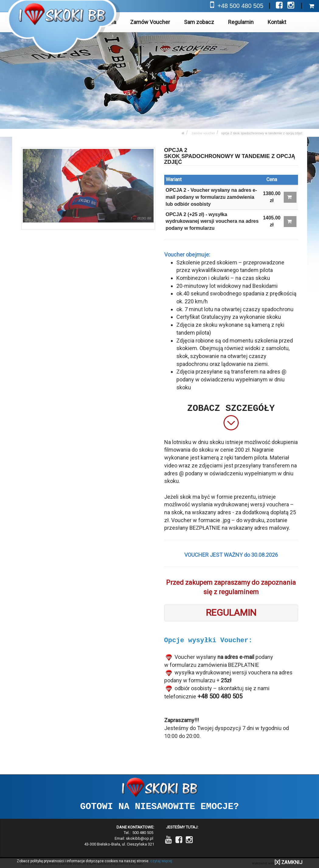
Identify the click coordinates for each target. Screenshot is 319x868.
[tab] (231, 613)
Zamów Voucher (150, 22)
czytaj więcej (161, 861)
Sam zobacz (199, 22)
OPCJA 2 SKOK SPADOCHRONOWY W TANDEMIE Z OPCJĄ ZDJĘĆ (262, 133)
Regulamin (241, 22)
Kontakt (277, 22)
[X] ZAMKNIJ (288, 862)
